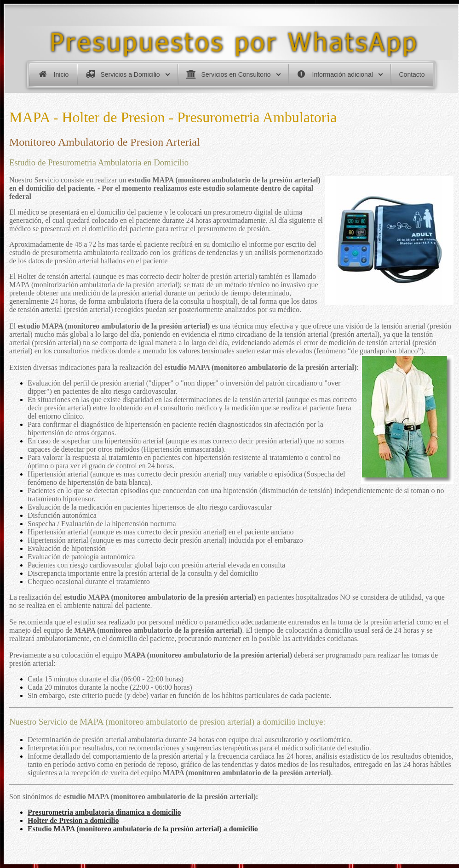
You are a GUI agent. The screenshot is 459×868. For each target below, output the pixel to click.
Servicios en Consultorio (236, 74)
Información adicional (343, 74)
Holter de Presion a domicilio (73, 820)
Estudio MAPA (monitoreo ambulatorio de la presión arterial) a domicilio (143, 829)
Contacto (412, 74)
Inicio (61, 74)
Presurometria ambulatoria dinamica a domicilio (104, 812)
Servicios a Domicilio (130, 74)
